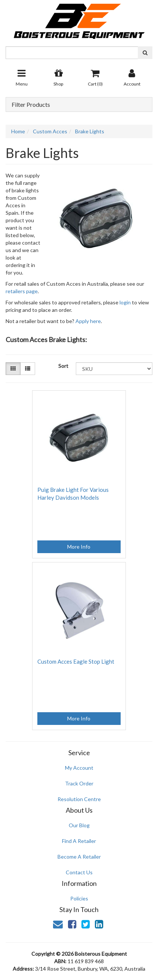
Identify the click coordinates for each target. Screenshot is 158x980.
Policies (79, 898)
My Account (79, 768)
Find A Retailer (79, 841)
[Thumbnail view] (13, 369)
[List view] (28, 369)
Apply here (88, 321)
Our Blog (79, 825)
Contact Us (79, 872)
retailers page (22, 291)
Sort (63, 366)
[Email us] (58, 924)
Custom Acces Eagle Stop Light (76, 661)
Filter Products (31, 105)
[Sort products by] (114, 369)
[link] (72, 924)
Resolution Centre (79, 799)
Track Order (79, 783)
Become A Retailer (79, 857)
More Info (79, 547)
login (125, 302)
